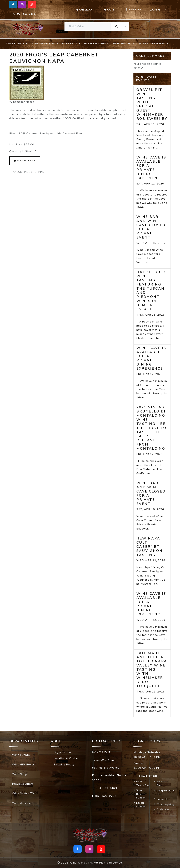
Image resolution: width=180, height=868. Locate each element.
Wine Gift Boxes (23, 765)
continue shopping (29, 172)
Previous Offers (96, 44)
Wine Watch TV (124, 44)
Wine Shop (20, 774)
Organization (62, 752)
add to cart (25, 161)
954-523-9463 (24, 14)
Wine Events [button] (16, 44)
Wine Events (21, 755)
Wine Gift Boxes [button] (44, 44)
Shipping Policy (64, 765)
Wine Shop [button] (70, 44)
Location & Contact (67, 758)
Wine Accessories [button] (152, 44)
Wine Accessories (24, 803)
